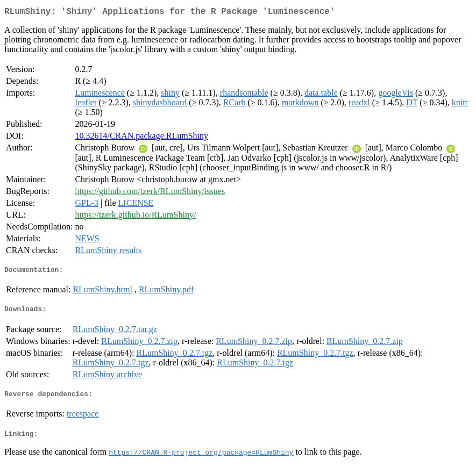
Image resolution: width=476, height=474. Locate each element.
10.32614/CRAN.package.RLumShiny (141, 138)
